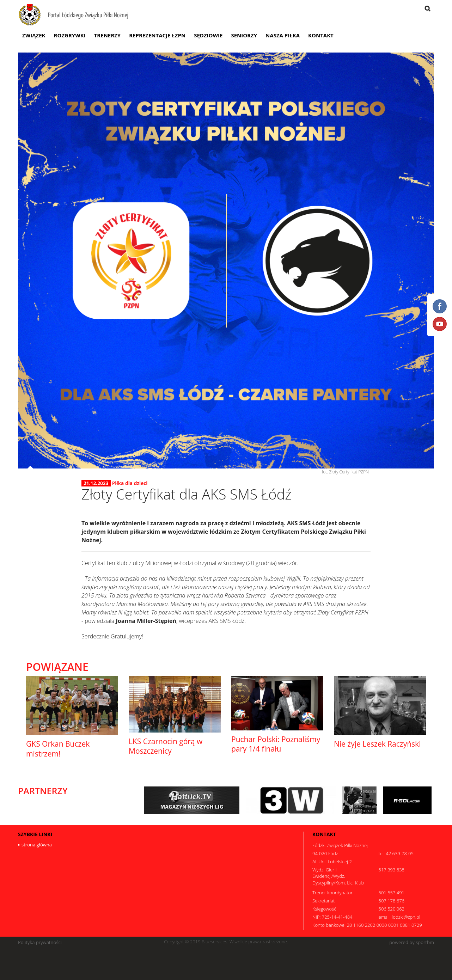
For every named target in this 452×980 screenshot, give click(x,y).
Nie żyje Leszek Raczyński (377, 744)
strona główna (37, 845)
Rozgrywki (70, 35)
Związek (34, 35)
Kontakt (321, 35)
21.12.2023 (96, 483)
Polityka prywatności (40, 942)
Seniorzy (244, 35)
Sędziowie (208, 35)
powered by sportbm (412, 942)
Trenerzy (108, 35)
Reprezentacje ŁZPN (157, 35)
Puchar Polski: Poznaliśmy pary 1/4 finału (276, 744)
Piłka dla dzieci (130, 483)
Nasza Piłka (283, 35)
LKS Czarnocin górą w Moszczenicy (166, 746)
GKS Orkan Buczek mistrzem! (58, 749)
